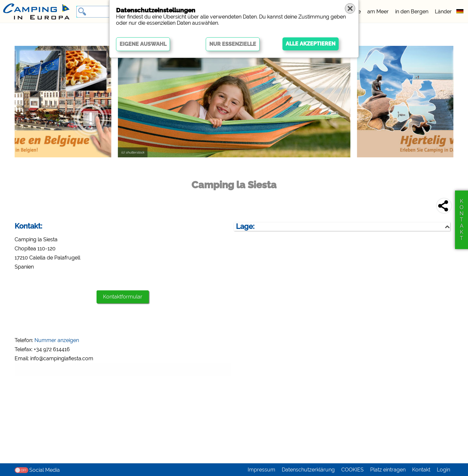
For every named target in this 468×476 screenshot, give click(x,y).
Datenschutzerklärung (308, 470)
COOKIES (352, 470)
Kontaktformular (123, 297)
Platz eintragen (388, 470)
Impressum (261, 470)
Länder (443, 12)
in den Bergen (412, 12)
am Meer (378, 12)
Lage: (245, 226)
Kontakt (421, 470)
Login (443, 470)
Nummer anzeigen (57, 340)
